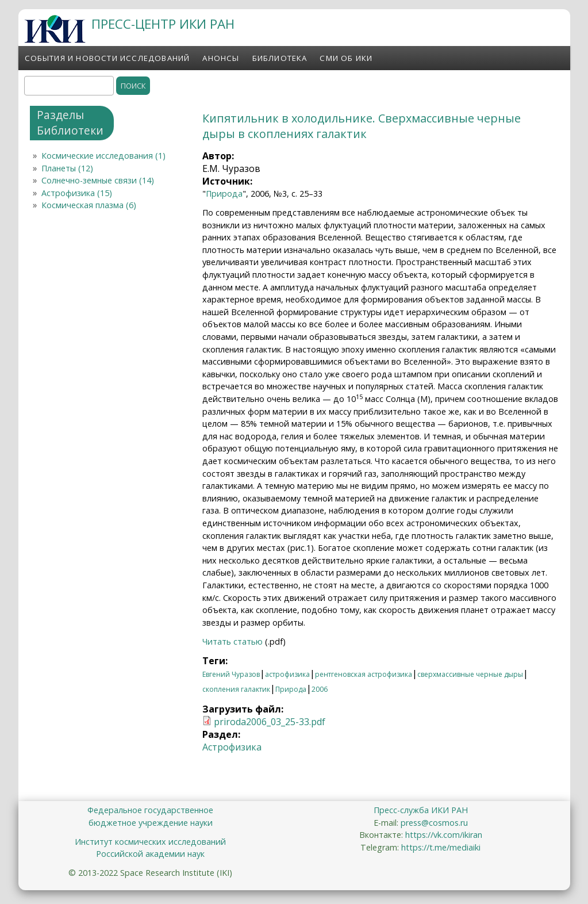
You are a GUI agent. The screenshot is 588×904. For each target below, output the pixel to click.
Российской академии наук (150, 854)
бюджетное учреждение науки (151, 823)
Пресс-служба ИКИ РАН (421, 810)
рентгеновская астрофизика (364, 674)
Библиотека (280, 58)
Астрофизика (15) (77, 193)
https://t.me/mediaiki (441, 847)
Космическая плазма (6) (89, 205)
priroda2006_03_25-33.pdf (270, 722)
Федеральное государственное (150, 810)
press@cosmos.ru (434, 823)
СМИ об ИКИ (346, 58)
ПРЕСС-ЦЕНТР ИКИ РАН (163, 24)
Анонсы (221, 58)
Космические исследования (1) (103, 156)
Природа (224, 194)
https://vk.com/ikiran (444, 835)
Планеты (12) (67, 168)
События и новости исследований (107, 58)
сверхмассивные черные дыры (470, 674)
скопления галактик (236, 689)
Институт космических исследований (150, 842)
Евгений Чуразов (231, 674)
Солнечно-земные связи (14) (98, 180)
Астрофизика (232, 747)
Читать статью (232, 641)
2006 (320, 689)
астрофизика (287, 674)
